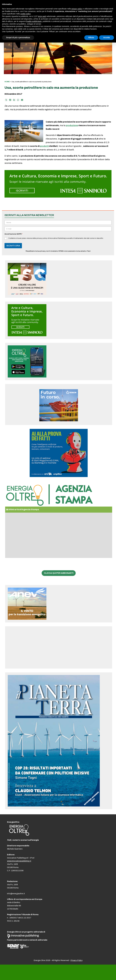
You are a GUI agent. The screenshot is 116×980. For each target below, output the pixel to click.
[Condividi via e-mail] (22, 100)
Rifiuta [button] (91, 38)
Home (7, 82)
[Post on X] (6, 100)
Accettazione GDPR (14, 234)
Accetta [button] (107, 38)
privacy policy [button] (77, 9)
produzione (72, 125)
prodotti (44, 146)
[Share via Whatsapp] (18, 100)
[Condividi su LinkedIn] (14, 100)
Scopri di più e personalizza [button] (18, 38)
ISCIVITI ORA (13, 246)
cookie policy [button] (25, 14)
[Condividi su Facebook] (10, 100)
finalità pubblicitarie (34, 21)
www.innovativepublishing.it (19, 861)
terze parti (42, 16)
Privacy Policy (76, 960)
